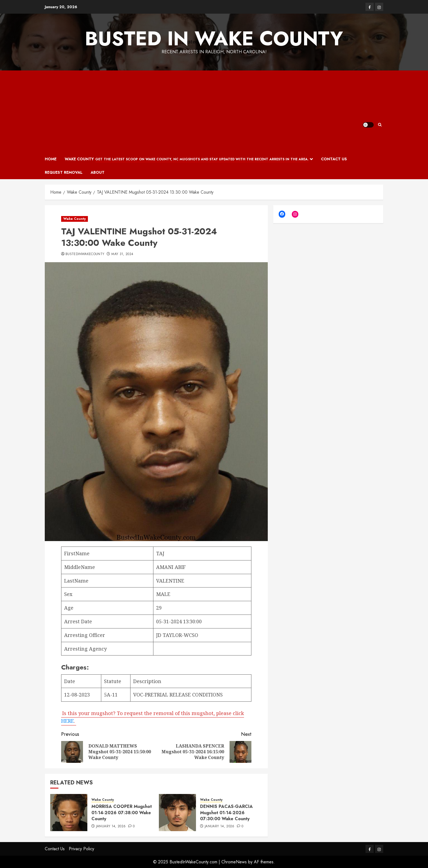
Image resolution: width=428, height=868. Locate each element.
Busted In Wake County (214, 39)
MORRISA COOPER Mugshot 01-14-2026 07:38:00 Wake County (122, 813)
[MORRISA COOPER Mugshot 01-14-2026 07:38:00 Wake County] (69, 813)
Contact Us (334, 159)
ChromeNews (234, 862)
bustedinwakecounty (85, 254)
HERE (68, 721)
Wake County (187, 159)
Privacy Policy (81, 849)
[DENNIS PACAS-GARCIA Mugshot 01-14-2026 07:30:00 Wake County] (177, 813)
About (98, 172)
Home (51, 159)
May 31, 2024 (122, 254)
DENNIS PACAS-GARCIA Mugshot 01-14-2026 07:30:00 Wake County (226, 813)
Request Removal (64, 172)
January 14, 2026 (111, 826)
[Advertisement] (204, 111)
